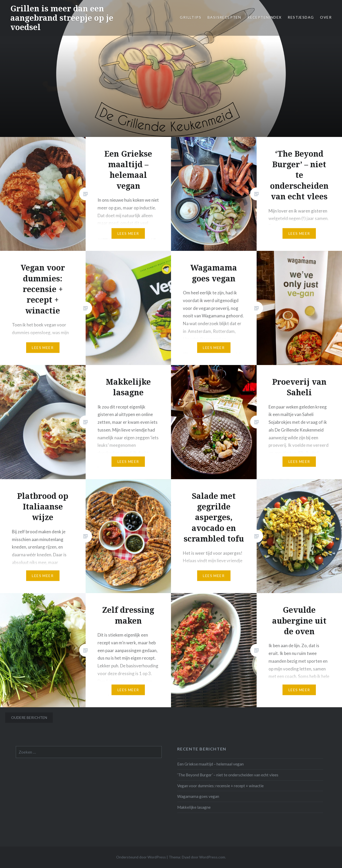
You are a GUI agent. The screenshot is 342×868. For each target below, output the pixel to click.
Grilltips (191, 17)
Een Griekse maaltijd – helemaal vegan (210, 764)
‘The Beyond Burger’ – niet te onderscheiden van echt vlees (228, 775)
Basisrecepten (224, 17)
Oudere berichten (29, 717)
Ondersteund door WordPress (141, 857)
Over (326, 17)
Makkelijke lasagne (194, 807)
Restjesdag (301, 17)
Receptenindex (264, 17)
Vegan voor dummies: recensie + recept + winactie (220, 786)
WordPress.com (212, 857)
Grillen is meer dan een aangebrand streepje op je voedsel (62, 18)
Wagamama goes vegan (198, 796)
